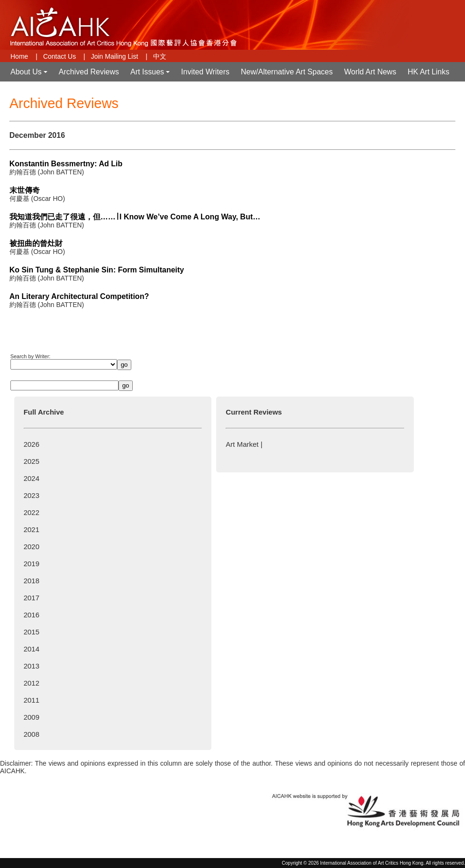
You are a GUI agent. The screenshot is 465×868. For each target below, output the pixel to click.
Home (19, 56)
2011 (32, 700)
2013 (32, 666)
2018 (32, 581)
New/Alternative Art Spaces (287, 72)
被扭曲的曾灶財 (36, 243)
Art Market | (244, 444)
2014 (32, 649)
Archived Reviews (89, 72)
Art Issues (151, 75)
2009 (32, 717)
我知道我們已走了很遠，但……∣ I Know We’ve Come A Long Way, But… (135, 217)
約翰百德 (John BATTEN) (47, 172)
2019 (32, 564)
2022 (32, 512)
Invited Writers (205, 72)
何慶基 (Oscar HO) (37, 199)
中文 (160, 56)
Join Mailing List (115, 56)
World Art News (370, 72)
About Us (30, 75)
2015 (32, 632)
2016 (32, 615)
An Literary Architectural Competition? (79, 296)
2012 (32, 683)
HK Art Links (429, 72)
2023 (32, 495)
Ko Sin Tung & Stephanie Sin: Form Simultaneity (97, 270)
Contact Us (59, 56)
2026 (32, 444)
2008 (32, 734)
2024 (32, 478)
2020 (32, 547)
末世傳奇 (25, 190)
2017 (32, 598)
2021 (32, 529)
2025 (32, 461)
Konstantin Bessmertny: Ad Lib (66, 164)
